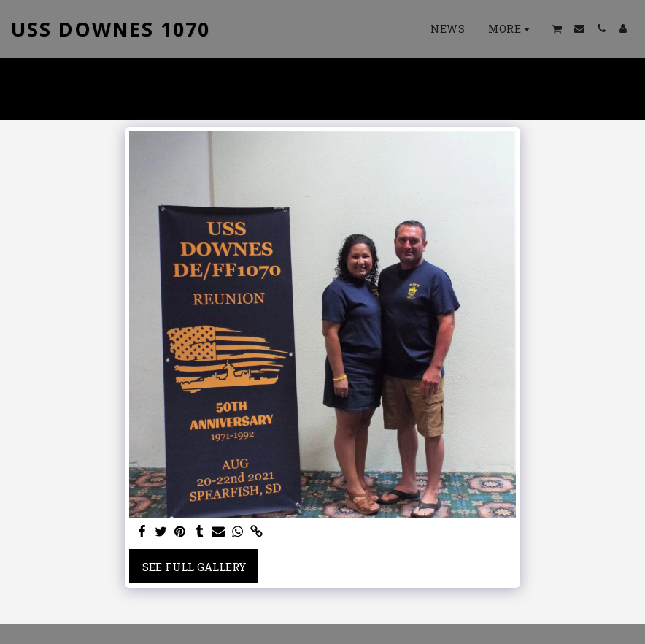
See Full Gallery (194, 567)
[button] (557, 29)
